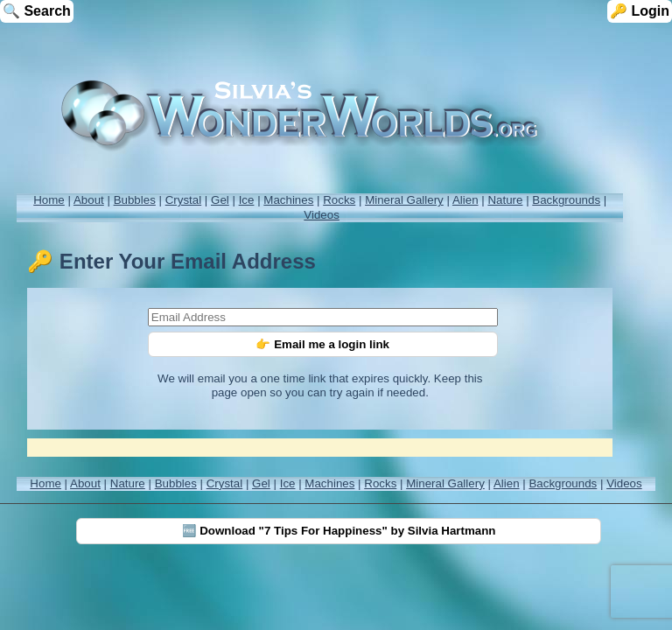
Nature (505, 200)
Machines (288, 200)
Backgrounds (566, 200)
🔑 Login (640, 11)
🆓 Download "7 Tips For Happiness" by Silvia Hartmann (339, 531)
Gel (220, 200)
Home (49, 200)
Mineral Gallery (404, 200)
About (89, 200)
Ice (247, 200)
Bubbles (135, 200)
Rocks (339, 200)
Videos (322, 215)
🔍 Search (37, 11)
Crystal (183, 200)
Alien (465, 200)
